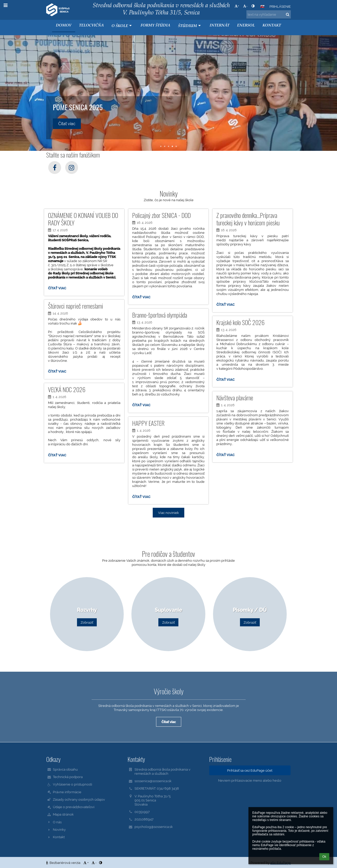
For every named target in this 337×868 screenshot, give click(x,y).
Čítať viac (58, 289)
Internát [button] (220, 26)
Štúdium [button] (190, 26)
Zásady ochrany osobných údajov (79, 799)
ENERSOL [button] (246, 26)
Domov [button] (64, 26)
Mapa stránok (63, 814)
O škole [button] (122, 26)
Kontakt (59, 837)
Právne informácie (67, 792)
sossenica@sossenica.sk (153, 781)
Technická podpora (68, 777)
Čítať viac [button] (67, 124)
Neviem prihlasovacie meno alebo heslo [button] (250, 780)
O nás (57, 822)
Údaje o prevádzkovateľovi (74, 807)
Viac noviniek (168, 513)
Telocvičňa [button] (92, 26)
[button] (262, 6)
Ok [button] (324, 857)
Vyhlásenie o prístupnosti (73, 784)
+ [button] (237, 6)
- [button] (245, 6)
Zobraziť (87, 622)
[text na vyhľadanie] (269, 14)
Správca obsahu (65, 769)
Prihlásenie (280, 6)
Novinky (59, 829)
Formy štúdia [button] (156, 26)
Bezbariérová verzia (64, 863)
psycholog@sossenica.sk (154, 827)
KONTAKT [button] (272, 26)
